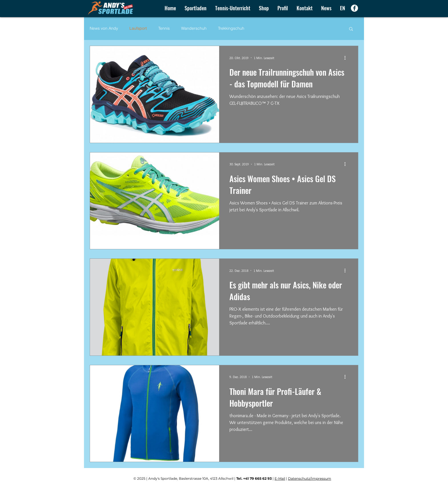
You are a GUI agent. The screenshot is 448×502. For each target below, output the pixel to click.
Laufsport (138, 28)
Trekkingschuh (231, 28)
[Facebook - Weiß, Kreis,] (354, 8)
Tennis (164, 28)
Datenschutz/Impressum (310, 478)
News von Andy (104, 28)
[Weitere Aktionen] (347, 58)
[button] (264, 8)
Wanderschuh (194, 28)
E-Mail (280, 478)
